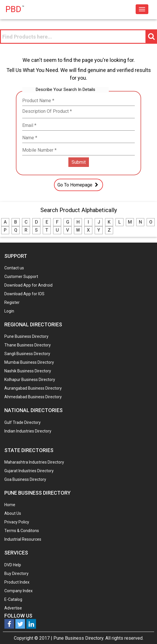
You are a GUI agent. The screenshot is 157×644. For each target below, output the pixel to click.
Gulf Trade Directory (23, 422)
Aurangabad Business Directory (33, 388)
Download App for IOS (24, 294)
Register (12, 302)
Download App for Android (28, 285)
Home (10, 505)
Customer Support (21, 277)
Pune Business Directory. (79, 638)
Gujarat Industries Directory (29, 471)
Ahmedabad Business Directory (33, 397)
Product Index (17, 582)
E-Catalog (13, 599)
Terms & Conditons (22, 531)
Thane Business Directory (28, 345)
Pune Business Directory (26, 336)
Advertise (13, 608)
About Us (13, 513)
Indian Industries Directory (28, 431)
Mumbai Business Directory (29, 362)
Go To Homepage (78, 185)
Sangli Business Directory (27, 354)
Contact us (14, 268)
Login (9, 311)
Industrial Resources (23, 539)
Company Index (18, 591)
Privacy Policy (17, 522)
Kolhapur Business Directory (30, 380)
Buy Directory (16, 573)
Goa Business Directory (25, 479)
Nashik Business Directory (28, 371)
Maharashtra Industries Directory (34, 462)
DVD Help (13, 565)
